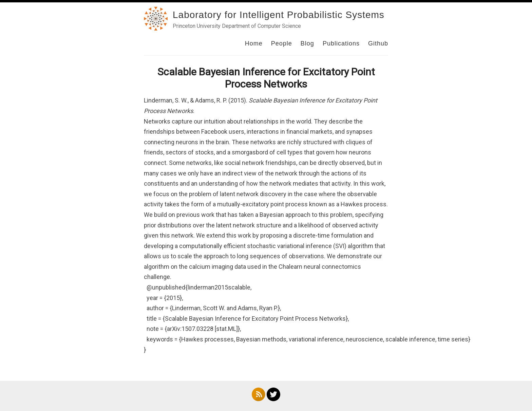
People (282, 43)
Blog (307, 43)
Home (254, 43)
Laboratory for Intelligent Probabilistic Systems (279, 15)
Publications (341, 43)
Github (378, 43)
